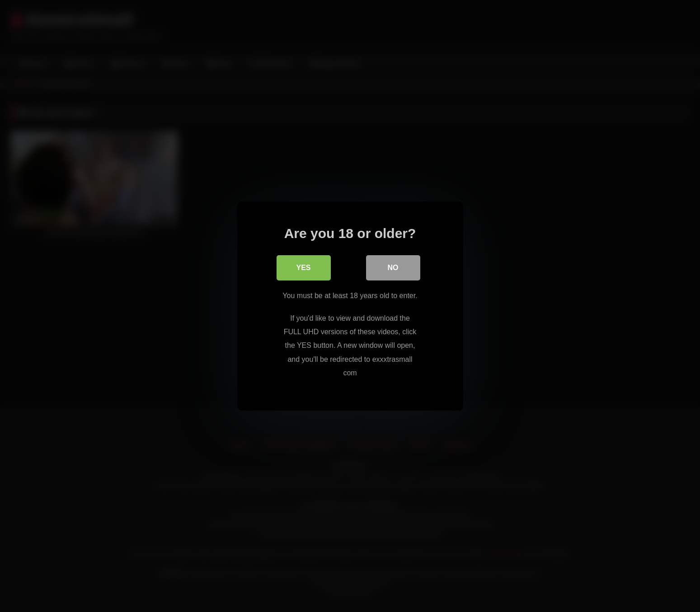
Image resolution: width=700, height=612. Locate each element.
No (393, 268)
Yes (303, 268)
